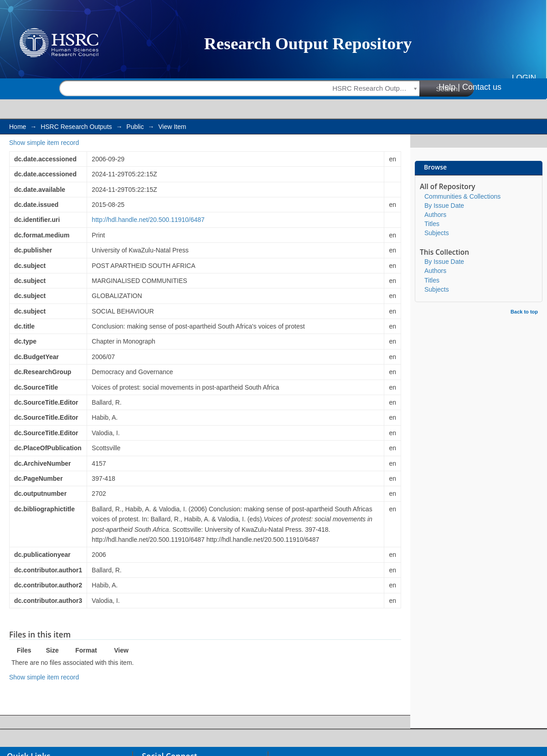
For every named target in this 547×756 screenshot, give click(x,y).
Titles (432, 224)
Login (524, 78)
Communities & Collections (462, 196)
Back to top (524, 312)
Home (18, 127)
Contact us (482, 87)
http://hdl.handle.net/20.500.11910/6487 (148, 220)
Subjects (437, 233)
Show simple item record (44, 143)
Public (135, 127)
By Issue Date (444, 206)
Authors (435, 215)
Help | (449, 87)
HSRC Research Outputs (76, 127)
